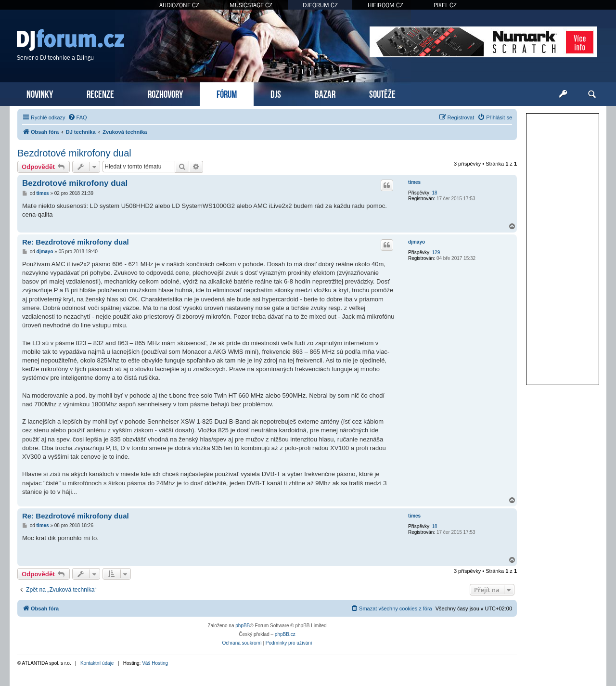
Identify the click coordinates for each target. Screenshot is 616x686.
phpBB (243, 626)
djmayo (417, 242)
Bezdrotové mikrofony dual (74, 153)
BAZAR (325, 93)
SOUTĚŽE (382, 93)
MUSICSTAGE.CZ (251, 5)
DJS (276, 93)
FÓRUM (227, 93)
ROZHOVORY (165, 93)
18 (435, 193)
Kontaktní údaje (97, 663)
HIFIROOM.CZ (385, 5)
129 (436, 252)
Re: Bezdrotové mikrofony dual (76, 242)
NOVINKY (40, 93)
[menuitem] (77, 117)
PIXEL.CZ (445, 5)
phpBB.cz (285, 634)
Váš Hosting (155, 663)
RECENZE (100, 93)
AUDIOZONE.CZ (179, 5)
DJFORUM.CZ (320, 5)
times (414, 182)
